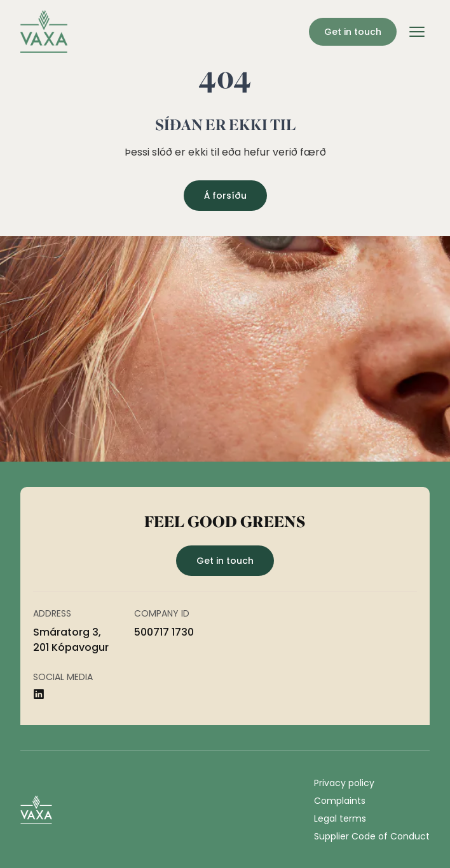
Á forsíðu (225, 196)
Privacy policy (344, 783)
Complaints (340, 801)
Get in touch (353, 32)
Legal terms (340, 818)
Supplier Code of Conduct (372, 836)
